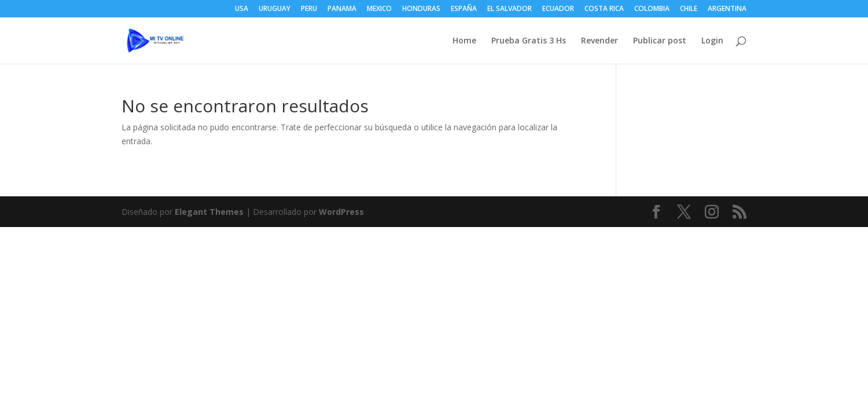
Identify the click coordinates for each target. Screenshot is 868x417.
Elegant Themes (209, 212)
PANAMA (342, 9)
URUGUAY (275, 9)
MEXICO (379, 9)
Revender (599, 41)
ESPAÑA (464, 9)
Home (464, 41)
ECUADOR (558, 9)
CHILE (689, 9)
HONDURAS (421, 9)
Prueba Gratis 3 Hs (529, 41)
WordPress (341, 212)
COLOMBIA (652, 9)
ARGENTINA (727, 9)
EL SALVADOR (510, 9)
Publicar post (660, 41)
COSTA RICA (604, 9)
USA (242, 9)
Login (712, 41)
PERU (309, 9)
